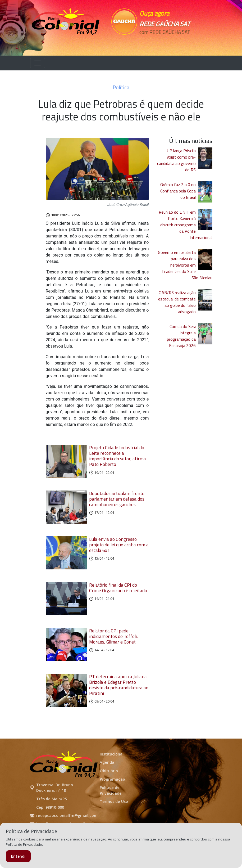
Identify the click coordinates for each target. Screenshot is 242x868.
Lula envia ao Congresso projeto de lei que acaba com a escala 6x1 (119, 550)
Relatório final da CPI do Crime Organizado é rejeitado (118, 596)
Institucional (112, 770)
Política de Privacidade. (24, 844)
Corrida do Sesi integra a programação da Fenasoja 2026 (181, 336)
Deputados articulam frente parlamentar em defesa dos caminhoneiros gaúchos (117, 502)
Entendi (18, 856)
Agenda (107, 778)
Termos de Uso (114, 818)
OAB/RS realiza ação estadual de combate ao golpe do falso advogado (177, 302)
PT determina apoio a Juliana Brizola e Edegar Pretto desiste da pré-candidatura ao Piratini (119, 698)
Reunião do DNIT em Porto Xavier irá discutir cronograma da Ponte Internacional (186, 225)
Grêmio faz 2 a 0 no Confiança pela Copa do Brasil (178, 191)
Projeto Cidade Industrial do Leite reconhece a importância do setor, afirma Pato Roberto (118, 456)
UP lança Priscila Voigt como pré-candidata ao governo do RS (176, 160)
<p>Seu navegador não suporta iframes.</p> (167, 42)
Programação (112, 795)
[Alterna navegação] (38, 63)
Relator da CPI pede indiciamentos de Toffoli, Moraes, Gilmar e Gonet (113, 647)
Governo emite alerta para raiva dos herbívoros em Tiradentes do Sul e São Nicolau (185, 265)
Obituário (109, 787)
